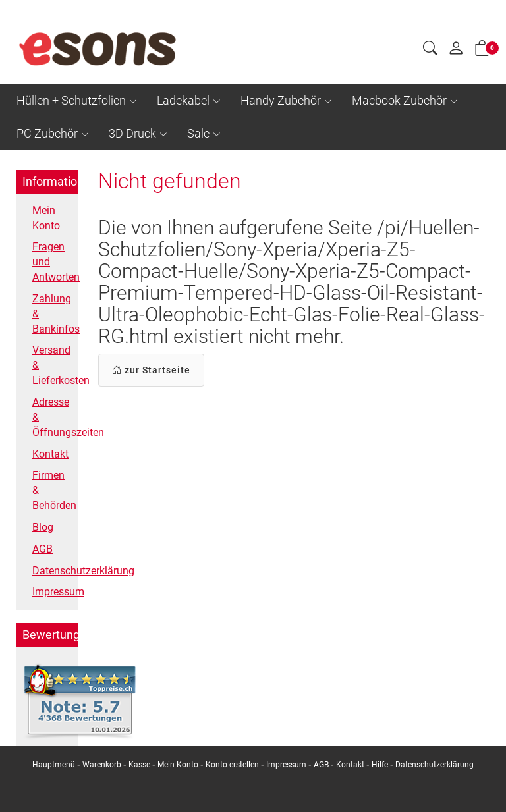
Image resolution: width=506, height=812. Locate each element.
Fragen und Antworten (52, 262)
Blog (43, 527)
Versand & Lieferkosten (52, 365)
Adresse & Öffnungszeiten (52, 417)
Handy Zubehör (281, 100)
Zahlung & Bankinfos (52, 314)
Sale (198, 133)
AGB (42, 549)
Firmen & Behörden (52, 490)
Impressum (52, 592)
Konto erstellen (232, 765)
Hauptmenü (54, 765)
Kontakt (50, 454)
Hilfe (380, 765)
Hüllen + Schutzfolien (71, 100)
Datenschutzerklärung (52, 571)
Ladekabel (183, 100)
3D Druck (132, 133)
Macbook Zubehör (399, 100)
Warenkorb (103, 765)
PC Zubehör (47, 133)
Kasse (139, 765)
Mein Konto (46, 218)
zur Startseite (151, 370)
